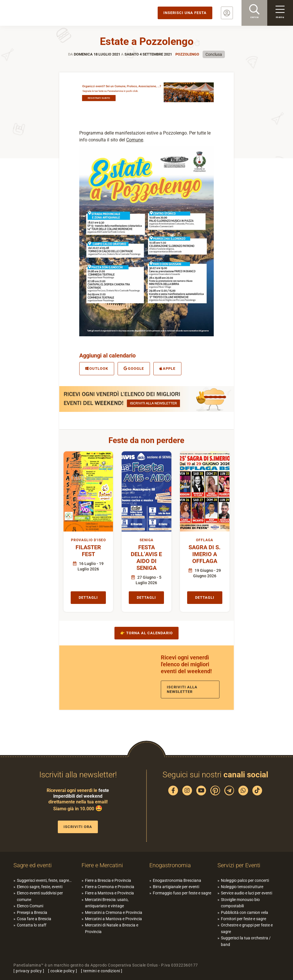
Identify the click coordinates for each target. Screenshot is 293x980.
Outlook (97, 369)
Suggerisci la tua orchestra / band (246, 941)
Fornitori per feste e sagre (243, 919)
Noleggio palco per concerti (245, 880)
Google (134, 369)
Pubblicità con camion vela (245, 912)
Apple (168, 369)
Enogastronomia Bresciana (177, 880)
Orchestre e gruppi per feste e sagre (247, 928)
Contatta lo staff (32, 925)
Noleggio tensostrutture (242, 887)
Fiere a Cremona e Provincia (110, 887)
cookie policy (63, 971)
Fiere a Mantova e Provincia (109, 893)
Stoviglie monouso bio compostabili (240, 903)
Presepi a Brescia (32, 912)
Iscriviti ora (78, 827)
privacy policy (29, 971)
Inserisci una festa (185, 13)
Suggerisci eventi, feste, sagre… (44, 880)
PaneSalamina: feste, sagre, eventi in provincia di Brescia (44, 13)
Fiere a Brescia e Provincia (108, 880)
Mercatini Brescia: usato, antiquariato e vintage (107, 903)
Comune (135, 140)
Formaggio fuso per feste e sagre (182, 893)
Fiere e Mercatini (102, 865)
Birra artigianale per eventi (176, 887)
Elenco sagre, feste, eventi (40, 887)
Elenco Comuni (30, 906)
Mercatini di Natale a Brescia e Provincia (112, 928)
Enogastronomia (170, 865)
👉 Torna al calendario (146, 633)
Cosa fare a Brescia (34, 919)
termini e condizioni (102, 971)
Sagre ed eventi (33, 865)
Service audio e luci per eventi (247, 893)
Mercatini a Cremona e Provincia (114, 912)
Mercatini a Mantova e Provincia (113, 919)
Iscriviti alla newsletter (182, 689)
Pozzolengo (187, 54)
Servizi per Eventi (239, 865)
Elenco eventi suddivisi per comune (40, 896)
